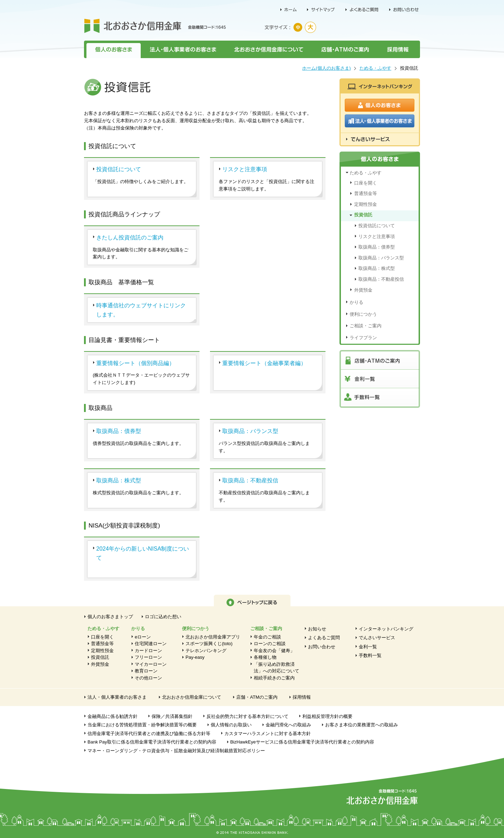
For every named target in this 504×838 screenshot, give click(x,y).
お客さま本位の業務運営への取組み (362, 725)
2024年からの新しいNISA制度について (143, 553)
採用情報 (399, 49)
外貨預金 (363, 290)
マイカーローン (151, 664)
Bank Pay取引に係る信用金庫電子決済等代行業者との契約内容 (152, 742)
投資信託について (119, 169)
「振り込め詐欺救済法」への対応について (276, 668)
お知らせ (317, 629)
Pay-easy (195, 657)
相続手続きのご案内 (274, 678)
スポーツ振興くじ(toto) (209, 644)
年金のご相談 (267, 637)
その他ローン (148, 678)
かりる (356, 302)
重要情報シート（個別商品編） (135, 363)
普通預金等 (366, 193)
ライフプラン (363, 338)
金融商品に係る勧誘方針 (113, 716)
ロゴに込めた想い (163, 617)
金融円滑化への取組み (288, 725)
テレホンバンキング (206, 651)
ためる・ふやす (375, 68)
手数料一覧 (370, 655)
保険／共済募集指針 (172, 716)
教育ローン (146, 671)
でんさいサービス (377, 638)
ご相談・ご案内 (366, 326)
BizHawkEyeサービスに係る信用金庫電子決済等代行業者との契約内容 (302, 742)
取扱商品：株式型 (119, 480)
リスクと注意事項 (245, 169)
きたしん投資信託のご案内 (130, 237)
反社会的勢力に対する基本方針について (247, 716)
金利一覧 (368, 647)
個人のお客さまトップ (110, 617)
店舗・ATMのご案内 (345, 49)
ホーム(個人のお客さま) (326, 68)
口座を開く (366, 183)
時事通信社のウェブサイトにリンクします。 (141, 310)
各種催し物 (265, 657)
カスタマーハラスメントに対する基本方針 (268, 734)
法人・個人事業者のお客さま (183, 49)
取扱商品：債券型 (119, 431)
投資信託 (363, 215)
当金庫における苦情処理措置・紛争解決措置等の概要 (142, 725)
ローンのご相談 (270, 644)
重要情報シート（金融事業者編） (264, 363)
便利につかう (363, 314)
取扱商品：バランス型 (250, 431)
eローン (143, 637)
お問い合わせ (322, 647)
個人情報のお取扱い (231, 725)
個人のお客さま (112, 49)
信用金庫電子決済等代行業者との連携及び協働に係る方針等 (149, 734)
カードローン (148, 651)
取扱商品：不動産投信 (250, 480)
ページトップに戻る (252, 600)
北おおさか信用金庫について (268, 49)
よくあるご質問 (324, 638)
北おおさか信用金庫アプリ (213, 637)
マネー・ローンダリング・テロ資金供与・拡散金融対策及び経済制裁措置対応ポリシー (176, 751)
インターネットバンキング (386, 629)
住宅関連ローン (151, 644)
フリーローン (148, 657)
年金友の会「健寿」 (274, 651)
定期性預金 (366, 204)
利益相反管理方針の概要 (327, 716)
